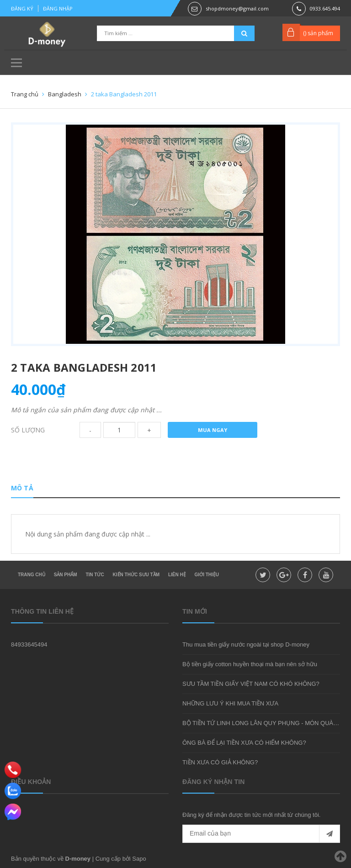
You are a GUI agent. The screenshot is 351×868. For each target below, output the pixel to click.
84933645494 (29, 644)
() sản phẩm (318, 33)
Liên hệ (177, 575)
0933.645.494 (325, 8)
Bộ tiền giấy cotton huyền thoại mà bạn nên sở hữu (250, 664)
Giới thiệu (207, 575)
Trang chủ (32, 575)
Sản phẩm (66, 575)
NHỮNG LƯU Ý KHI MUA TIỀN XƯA (230, 703)
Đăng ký (22, 8)
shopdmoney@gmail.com (237, 8)
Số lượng (28, 430)
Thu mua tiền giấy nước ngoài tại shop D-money (246, 644)
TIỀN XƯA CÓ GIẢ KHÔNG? (220, 762)
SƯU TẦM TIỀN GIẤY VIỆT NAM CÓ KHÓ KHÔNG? (251, 684)
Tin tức (95, 575)
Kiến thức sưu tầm (136, 575)
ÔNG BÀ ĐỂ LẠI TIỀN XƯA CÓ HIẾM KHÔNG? (244, 743)
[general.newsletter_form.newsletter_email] (261, 834)
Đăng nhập (58, 8)
